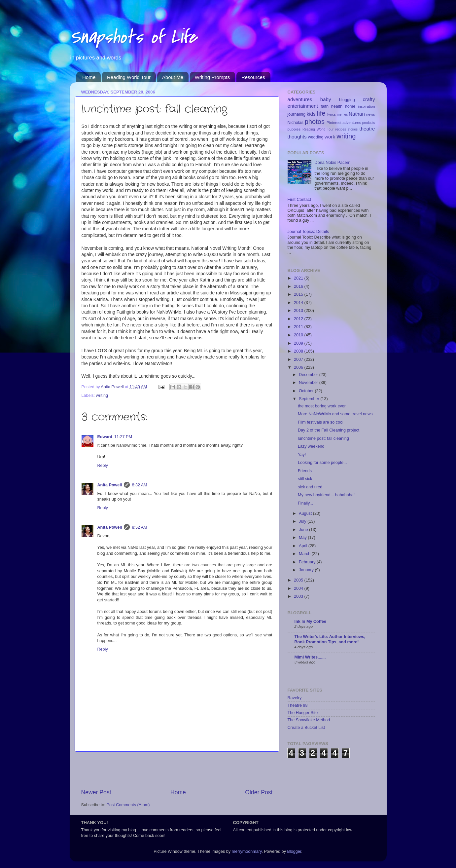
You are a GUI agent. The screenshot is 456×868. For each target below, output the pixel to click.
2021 (299, 278)
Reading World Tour (129, 77)
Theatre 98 (298, 705)
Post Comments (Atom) (128, 805)
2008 (299, 351)
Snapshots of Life (133, 37)
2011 (299, 327)
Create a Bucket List (306, 728)
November (309, 383)
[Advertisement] (177, 770)
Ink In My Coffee (311, 622)
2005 (299, 580)
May (303, 538)
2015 (299, 294)
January (307, 570)
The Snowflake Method (309, 720)
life (321, 113)
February (308, 562)
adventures (300, 99)
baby (326, 99)
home (350, 106)
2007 (299, 359)
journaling (297, 114)
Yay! (302, 455)
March (305, 554)
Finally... (305, 503)
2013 (299, 311)
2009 (299, 343)
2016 (299, 286)
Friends (305, 471)
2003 (299, 596)
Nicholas (296, 123)
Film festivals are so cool (321, 422)
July (303, 521)
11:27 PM (123, 437)
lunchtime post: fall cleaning (323, 438)
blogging (347, 100)
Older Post (259, 792)
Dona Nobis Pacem (333, 163)
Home (89, 77)
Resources (253, 77)
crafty (369, 99)
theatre (367, 129)
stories (353, 129)
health (337, 106)
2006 (299, 367)
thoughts (297, 137)
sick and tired (310, 487)
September (310, 399)
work (330, 137)
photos (315, 122)
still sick (305, 479)
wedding (316, 137)
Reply (103, 466)
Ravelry (295, 698)
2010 (299, 335)
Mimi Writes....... (310, 657)
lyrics (332, 114)
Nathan (357, 114)
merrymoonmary (247, 851)
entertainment (303, 106)
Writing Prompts (212, 77)
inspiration (367, 106)
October (307, 391)
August (306, 513)
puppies (294, 129)
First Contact (299, 200)
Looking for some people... (322, 463)
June (304, 530)
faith (325, 106)
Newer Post (96, 792)
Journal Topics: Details (308, 232)
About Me (173, 77)
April (304, 546)
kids (311, 114)
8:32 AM (139, 485)
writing (102, 396)
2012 (299, 319)
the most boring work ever (322, 406)
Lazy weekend (311, 446)
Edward (105, 437)
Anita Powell (110, 485)
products (369, 123)
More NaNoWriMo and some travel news (335, 414)
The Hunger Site (303, 713)
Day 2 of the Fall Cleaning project (329, 430)
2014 (299, 303)
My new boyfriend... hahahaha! (326, 495)
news (370, 114)
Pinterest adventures (344, 123)
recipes (341, 129)
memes (342, 114)
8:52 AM (139, 527)
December (309, 375)
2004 (299, 588)
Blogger (294, 851)
